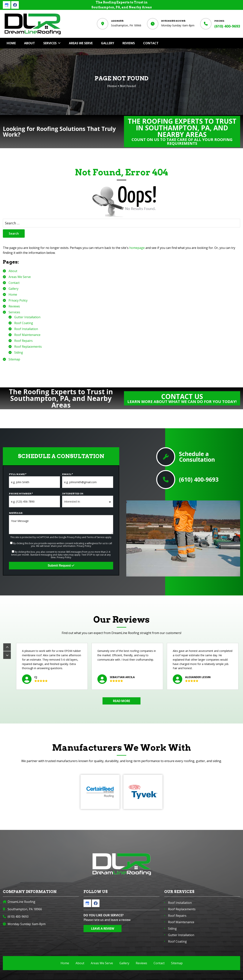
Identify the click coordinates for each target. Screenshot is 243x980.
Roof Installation (26, 329)
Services (14, 312)
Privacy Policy (18, 300)
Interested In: (73, 494)
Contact (14, 283)
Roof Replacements (28, 347)
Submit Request (61, 566)
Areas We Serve (20, 277)
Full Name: (18, 474)
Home (13, 294)
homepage (137, 248)
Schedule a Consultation (197, 457)
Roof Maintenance (27, 335)
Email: (67, 474)
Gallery (13, 289)
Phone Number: (21, 494)
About (13, 271)
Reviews (14, 306)
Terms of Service (96, 537)
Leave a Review (103, 929)
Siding (19, 352)
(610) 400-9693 (227, 26)
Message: (16, 513)
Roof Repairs (23, 341)
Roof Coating (24, 323)
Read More (121, 701)
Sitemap (14, 359)
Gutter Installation (27, 317)
